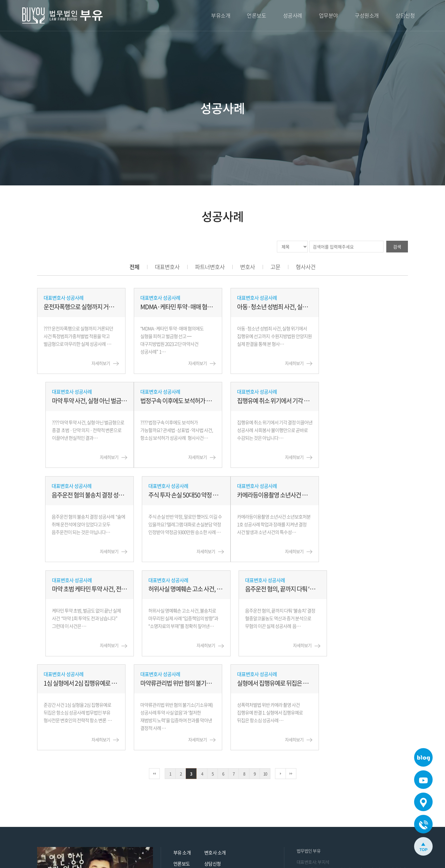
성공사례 (293, 15)
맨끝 (291, 680)
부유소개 (221, 15)
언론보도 (256, 15)
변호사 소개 (215, 759)
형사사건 (306, 267)
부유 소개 (182, 759)
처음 (154, 680)
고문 (275, 267)
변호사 (248, 267)
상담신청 (405, 15)
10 (265, 680)
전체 (134, 267)
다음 (280, 680)
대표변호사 (167, 267)
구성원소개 (367, 15)
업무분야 (328, 15)
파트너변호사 (210, 267)
